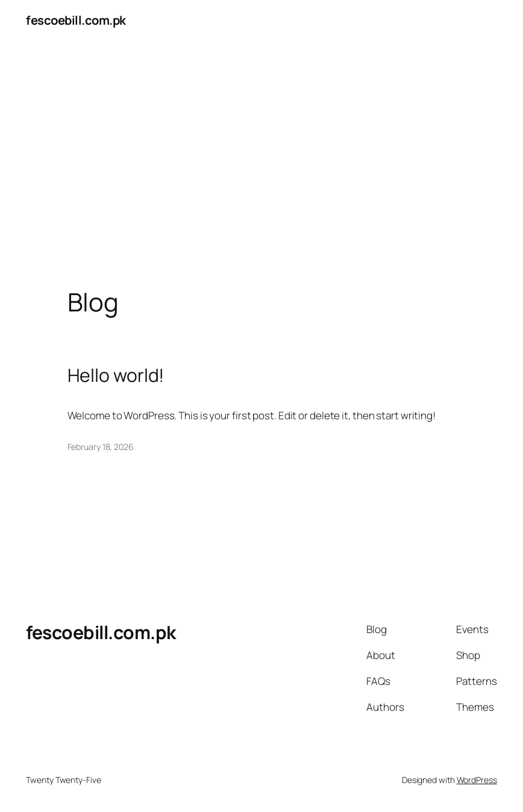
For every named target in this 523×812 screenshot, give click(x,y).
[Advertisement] (261, 167)
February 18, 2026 (101, 447)
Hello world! (116, 375)
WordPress (477, 780)
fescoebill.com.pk (76, 20)
